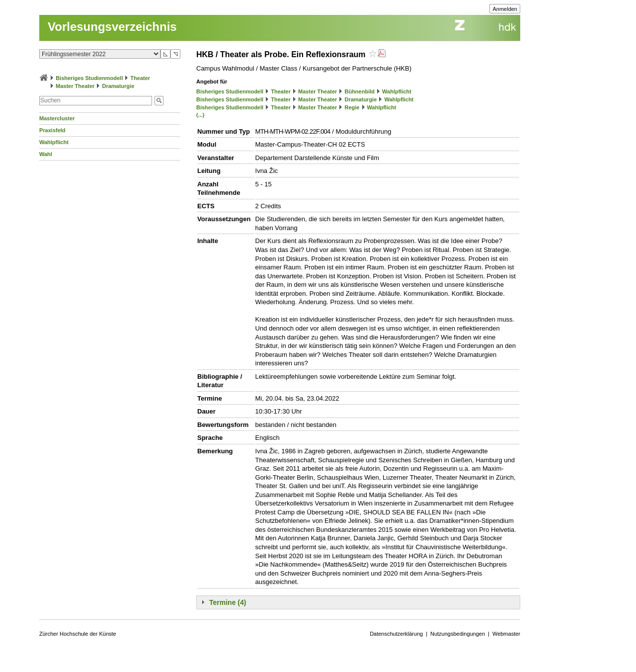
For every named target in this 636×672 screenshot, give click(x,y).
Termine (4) (228, 602)
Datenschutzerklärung (396, 634)
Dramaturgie (118, 86)
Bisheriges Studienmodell (89, 78)
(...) (200, 115)
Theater (140, 78)
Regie (352, 107)
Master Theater (75, 86)
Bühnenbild (359, 91)
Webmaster (506, 634)
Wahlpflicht (54, 142)
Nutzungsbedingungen (458, 634)
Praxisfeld (52, 130)
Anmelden (505, 9)
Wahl (46, 154)
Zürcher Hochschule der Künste (78, 634)
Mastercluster (57, 118)
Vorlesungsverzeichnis (112, 27)
